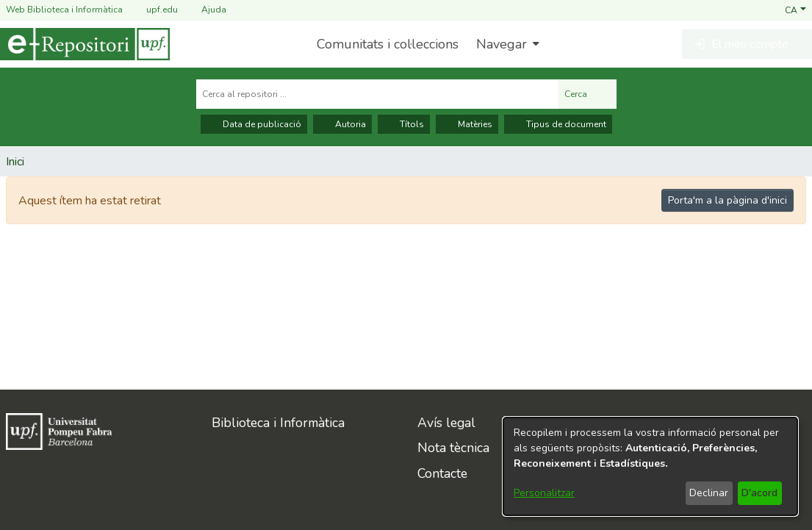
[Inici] (85, 44)
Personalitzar (544, 493)
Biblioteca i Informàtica (278, 423)
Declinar (709, 493)
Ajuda (205, 10)
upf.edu (153, 10)
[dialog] (650, 466)
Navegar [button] (502, 44)
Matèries (467, 124)
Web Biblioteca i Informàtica (64, 10)
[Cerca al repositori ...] (377, 94)
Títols (404, 124)
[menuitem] (506, 44)
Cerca (588, 94)
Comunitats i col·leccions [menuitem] (388, 44)
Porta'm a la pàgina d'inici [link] (727, 200)
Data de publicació (254, 124)
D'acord (759, 493)
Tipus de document (558, 124)
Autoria (342, 124)
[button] (795, 10)
